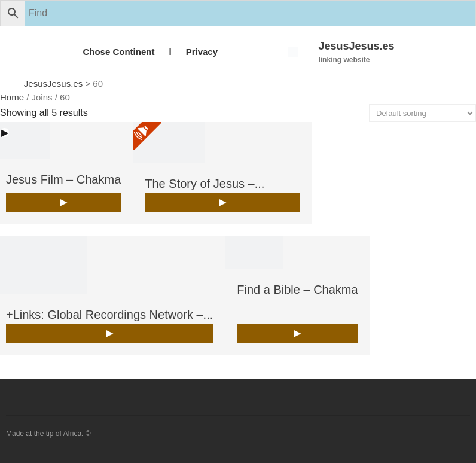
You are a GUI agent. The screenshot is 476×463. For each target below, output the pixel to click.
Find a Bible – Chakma (297, 290)
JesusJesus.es (356, 46)
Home (12, 97)
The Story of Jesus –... (205, 184)
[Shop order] (422, 113)
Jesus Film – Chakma (63, 179)
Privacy (202, 52)
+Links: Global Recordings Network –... (109, 315)
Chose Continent (118, 52)
